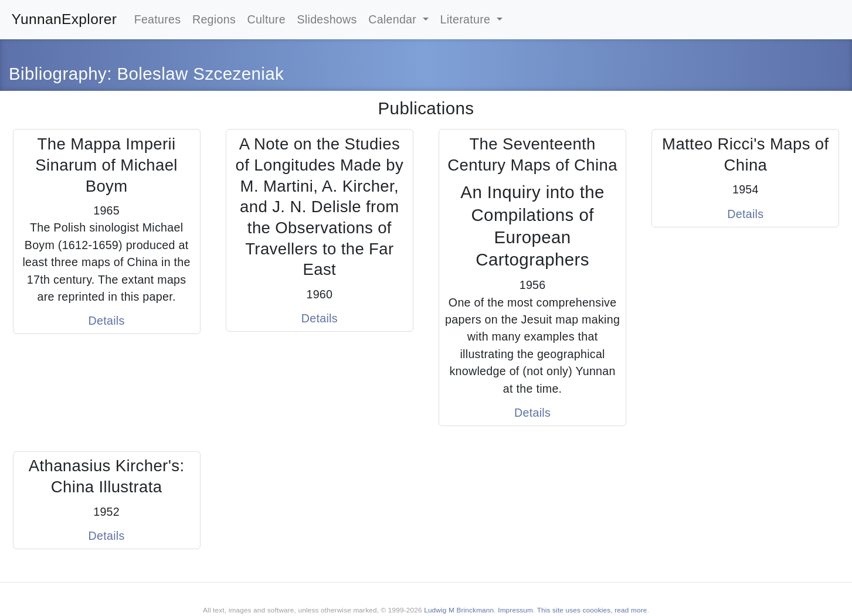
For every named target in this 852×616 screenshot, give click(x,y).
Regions (214, 19)
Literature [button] (467, 19)
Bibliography (58, 74)
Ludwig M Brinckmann (459, 610)
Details (107, 321)
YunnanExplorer (65, 19)
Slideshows (327, 19)
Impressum (515, 610)
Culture (267, 19)
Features (158, 19)
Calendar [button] (394, 19)
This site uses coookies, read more (592, 610)
